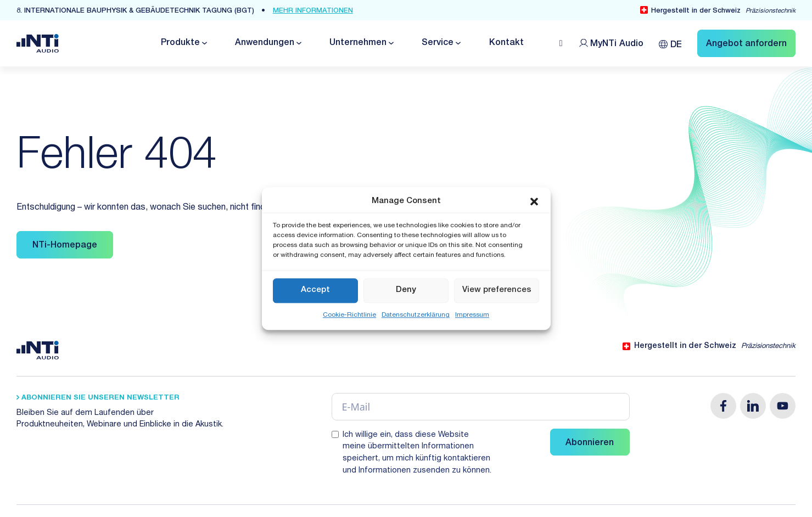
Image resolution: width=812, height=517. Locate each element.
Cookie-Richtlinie (349, 315)
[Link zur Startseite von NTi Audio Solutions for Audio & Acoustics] (38, 44)
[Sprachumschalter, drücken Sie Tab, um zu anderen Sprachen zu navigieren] (670, 43)
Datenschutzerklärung (416, 315)
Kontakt (506, 43)
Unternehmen (358, 43)
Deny (406, 290)
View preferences (497, 290)
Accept (315, 290)
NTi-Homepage (65, 246)
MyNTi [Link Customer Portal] (617, 44)
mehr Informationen (313, 11)
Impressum (472, 315)
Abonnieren (590, 443)
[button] (534, 202)
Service (438, 43)
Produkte (180, 43)
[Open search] (561, 43)
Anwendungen (265, 43)
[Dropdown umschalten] (204, 43)
